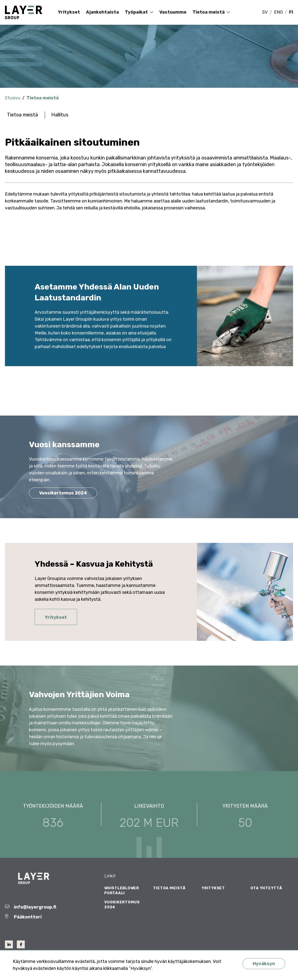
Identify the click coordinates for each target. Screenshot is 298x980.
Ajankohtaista (102, 12)
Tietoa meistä (209, 12)
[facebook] (21, 944)
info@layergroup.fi (35, 907)
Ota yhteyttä (266, 888)
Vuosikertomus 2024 (63, 493)
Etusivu (13, 98)
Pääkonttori (28, 917)
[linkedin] (9, 944)
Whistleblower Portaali (122, 891)
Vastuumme (173, 12)
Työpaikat (136, 12)
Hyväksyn (264, 964)
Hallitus (60, 115)
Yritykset (69, 12)
